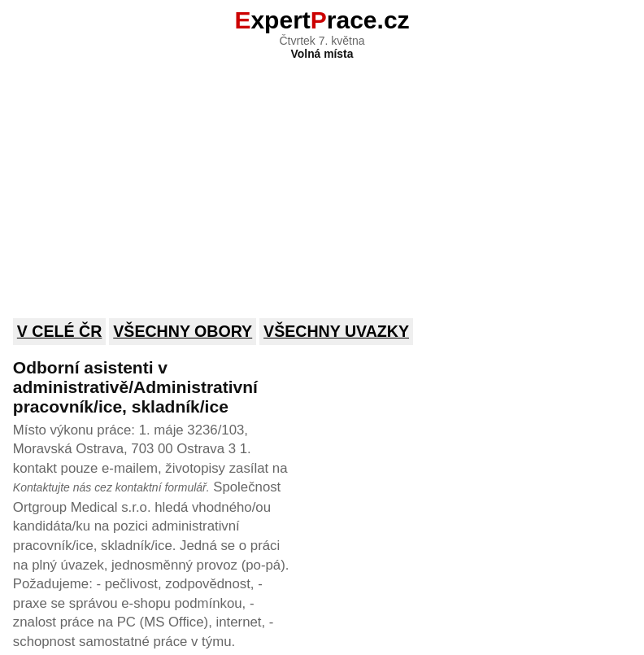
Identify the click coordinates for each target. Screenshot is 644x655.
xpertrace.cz (322, 20)
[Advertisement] (322, 178)
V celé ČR (60, 331)
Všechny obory (183, 331)
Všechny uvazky (336, 331)
